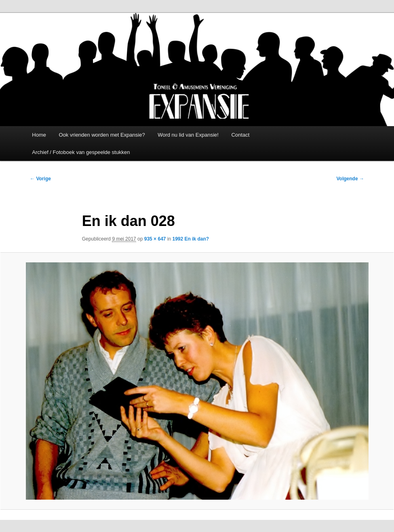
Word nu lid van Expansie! (188, 135)
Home (39, 135)
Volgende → (350, 179)
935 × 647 (155, 239)
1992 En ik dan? (191, 239)
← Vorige (40, 179)
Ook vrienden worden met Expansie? (102, 135)
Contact (240, 135)
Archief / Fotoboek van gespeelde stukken (81, 152)
